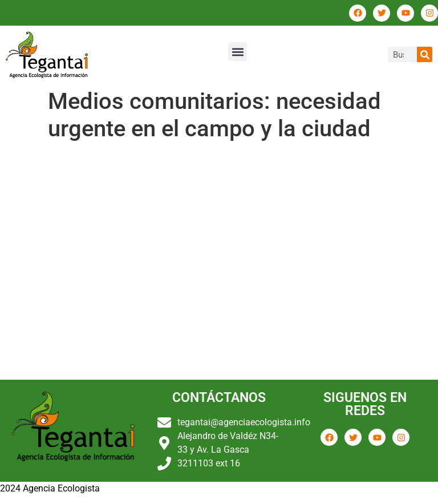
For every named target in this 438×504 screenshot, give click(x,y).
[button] (238, 52)
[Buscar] (425, 54)
